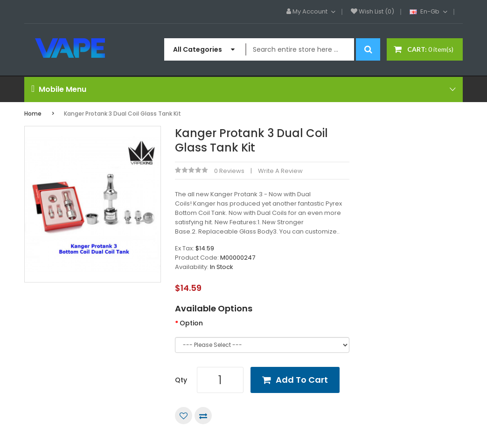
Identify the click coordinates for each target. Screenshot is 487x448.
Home (33, 114)
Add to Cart (302, 380)
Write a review (280, 171)
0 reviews (229, 171)
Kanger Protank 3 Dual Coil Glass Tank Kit (122, 114)
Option (191, 323)
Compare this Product (203, 416)
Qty (181, 380)
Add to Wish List (184, 416)
